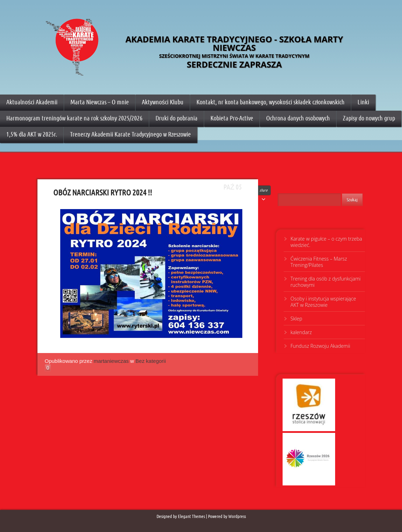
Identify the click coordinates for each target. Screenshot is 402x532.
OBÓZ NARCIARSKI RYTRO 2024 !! (37, 192)
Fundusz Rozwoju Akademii (320, 346)
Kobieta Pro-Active (232, 118)
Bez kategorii (151, 361)
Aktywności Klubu (163, 102)
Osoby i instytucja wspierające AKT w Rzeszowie (323, 302)
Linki (363, 102)
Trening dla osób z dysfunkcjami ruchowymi (326, 282)
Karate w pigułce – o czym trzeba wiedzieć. (326, 242)
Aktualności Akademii (32, 102)
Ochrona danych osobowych (298, 118)
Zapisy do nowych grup (369, 118)
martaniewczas (111, 361)
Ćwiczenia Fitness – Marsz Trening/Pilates (319, 262)
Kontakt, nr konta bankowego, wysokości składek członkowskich (271, 102)
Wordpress (237, 516)
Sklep (297, 319)
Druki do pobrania (176, 118)
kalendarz (301, 332)
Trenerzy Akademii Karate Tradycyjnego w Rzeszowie (130, 134)
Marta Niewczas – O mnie (100, 102)
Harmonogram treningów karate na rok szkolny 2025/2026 (74, 118)
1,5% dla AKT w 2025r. (32, 134)
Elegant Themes (191, 516)
